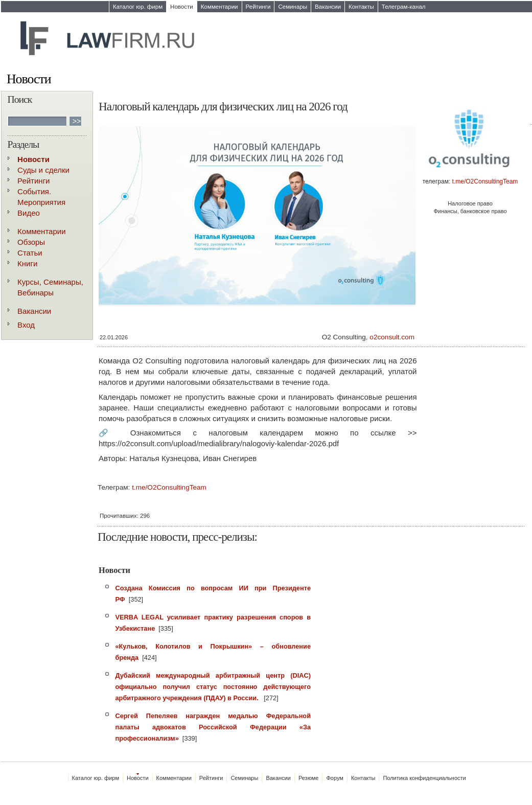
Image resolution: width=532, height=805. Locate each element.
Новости (182, 7)
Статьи (30, 253)
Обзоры (31, 242)
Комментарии (219, 7)
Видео (29, 213)
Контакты (361, 7)
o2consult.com (392, 337)
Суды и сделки (43, 170)
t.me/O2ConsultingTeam (485, 181)
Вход (26, 325)
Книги (27, 263)
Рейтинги (258, 7)
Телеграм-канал (404, 7)
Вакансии (328, 7)
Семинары (293, 7)
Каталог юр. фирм (138, 7)
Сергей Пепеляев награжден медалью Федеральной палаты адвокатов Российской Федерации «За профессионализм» (213, 727)
